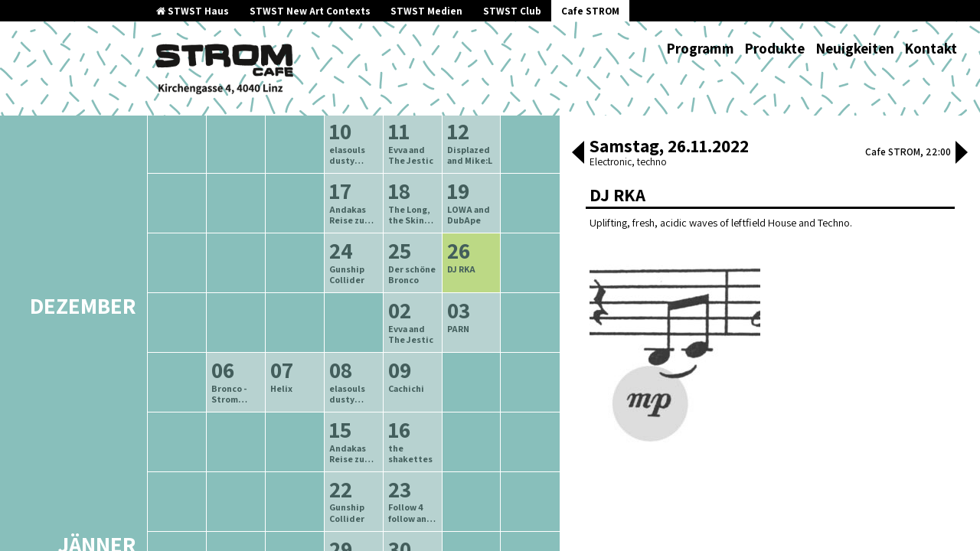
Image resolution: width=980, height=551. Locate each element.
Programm (700, 48)
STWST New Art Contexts (310, 11)
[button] (578, 154)
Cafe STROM (590, 11)
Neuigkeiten (855, 48)
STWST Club (512, 11)
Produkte (774, 48)
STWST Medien (426, 11)
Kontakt (931, 48)
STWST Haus (193, 11)
